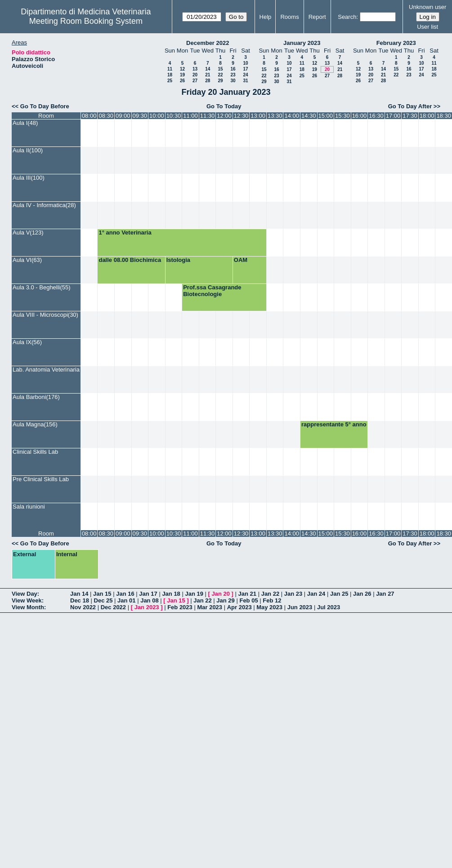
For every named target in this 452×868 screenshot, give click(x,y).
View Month (28, 607)
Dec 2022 (113, 607)
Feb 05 (248, 600)
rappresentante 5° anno (334, 424)
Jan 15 (102, 594)
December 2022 (208, 43)
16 (233, 69)
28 (208, 81)
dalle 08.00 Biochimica (130, 260)
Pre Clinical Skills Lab (41, 479)
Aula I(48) (25, 123)
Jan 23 (293, 594)
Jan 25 (339, 594)
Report (317, 17)
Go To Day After (410, 106)
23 (233, 75)
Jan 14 (79, 594)
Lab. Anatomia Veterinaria (46, 370)
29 (220, 81)
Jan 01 (126, 600)
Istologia (178, 260)
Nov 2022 (83, 607)
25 (170, 81)
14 (208, 69)
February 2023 (396, 43)
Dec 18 (80, 600)
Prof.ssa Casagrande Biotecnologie (212, 291)
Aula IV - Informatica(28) (44, 205)
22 (220, 75)
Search (347, 17)
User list (427, 27)
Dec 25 (103, 600)
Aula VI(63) (27, 260)
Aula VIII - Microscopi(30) (45, 315)
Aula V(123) (28, 232)
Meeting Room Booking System (86, 21)
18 (170, 75)
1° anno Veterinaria (125, 232)
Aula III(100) (29, 178)
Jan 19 (194, 594)
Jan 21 (247, 594)
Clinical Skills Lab (35, 452)
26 (182, 81)
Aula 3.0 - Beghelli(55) (42, 287)
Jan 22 (270, 594)
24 (245, 75)
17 (245, 69)
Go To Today (224, 106)
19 (182, 75)
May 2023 (269, 607)
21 (208, 75)
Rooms (289, 17)
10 (245, 63)
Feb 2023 (180, 607)
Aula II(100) (28, 150)
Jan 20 (221, 594)
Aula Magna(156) (35, 424)
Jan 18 (171, 594)
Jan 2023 (147, 607)
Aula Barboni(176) (36, 397)
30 (233, 81)
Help (266, 17)
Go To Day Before (45, 106)
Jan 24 (316, 594)
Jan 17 (148, 594)
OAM (241, 260)
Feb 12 (272, 600)
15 (220, 69)
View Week (27, 600)
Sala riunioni (29, 507)
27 (195, 81)
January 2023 (302, 43)
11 (170, 69)
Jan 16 (125, 594)
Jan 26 (362, 594)
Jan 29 (225, 600)
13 (195, 69)
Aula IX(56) (27, 342)
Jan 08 (149, 600)
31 (245, 81)
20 (195, 75)
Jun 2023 (300, 607)
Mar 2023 (210, 607)
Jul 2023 (329, 607)
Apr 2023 (239, 607)
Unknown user (427, 7)
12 (182, 69)
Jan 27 (385, 594)
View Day (25, 594)
